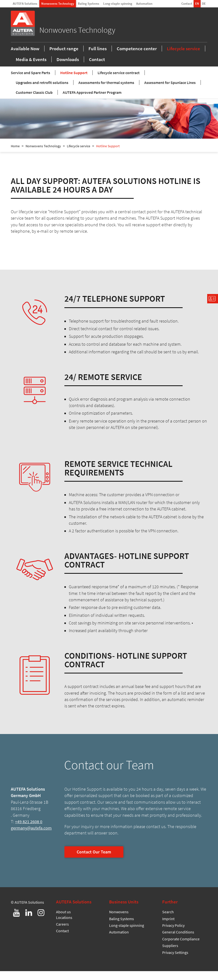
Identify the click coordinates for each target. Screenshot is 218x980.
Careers (62, 933)
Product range (64, 57)
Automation (144, 3)
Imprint (168, 928)
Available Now (25, 57)
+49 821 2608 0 (29, 831)
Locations (64, 926)
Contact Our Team (94, 861)
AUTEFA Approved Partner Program (92, 101)
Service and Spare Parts (30, 82)
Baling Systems (89, 3)
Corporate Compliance (181, 948)
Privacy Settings (175, 961)
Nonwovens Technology (58, 3)
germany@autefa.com (31, 837)
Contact (187, 3)
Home (15, 155)
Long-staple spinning (118, 3)
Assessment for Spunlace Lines (170, 91)
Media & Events (31, 67)
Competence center (137, 57)
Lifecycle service (183, 57)
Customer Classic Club (34, 101)
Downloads (68, 67)
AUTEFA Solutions (25, 3)
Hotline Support (74, 82)
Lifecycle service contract (119, 82)
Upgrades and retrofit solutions (42, 91)
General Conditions (178, 941)
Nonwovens (119, 921)
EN (197, 3)
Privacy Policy (173, 934)
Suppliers (170, 954)
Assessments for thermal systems (106, 91)
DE (204, 3)
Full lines (98, 57)
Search (168, 921)
